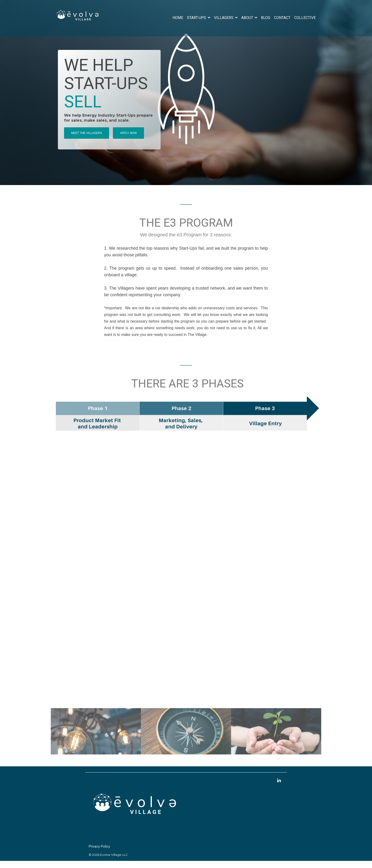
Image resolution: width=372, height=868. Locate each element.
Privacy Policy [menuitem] (99, 847)
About (248, 18)
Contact (282, 18)
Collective (305, 18)
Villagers (224, 18)
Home (178, 18)
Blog (266, 18)
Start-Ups (197, 18)
